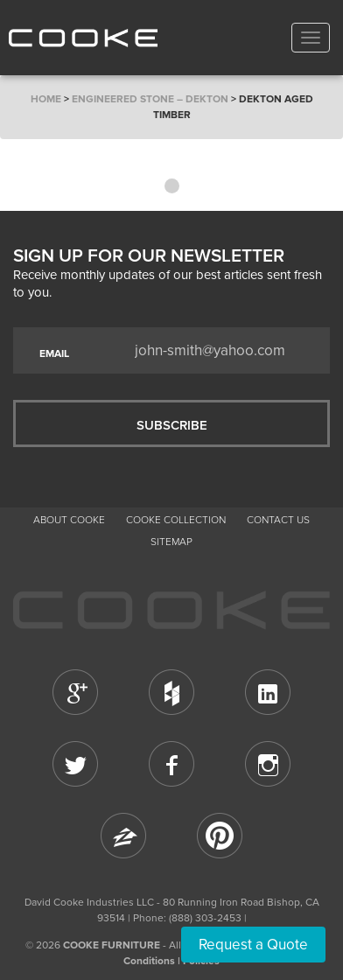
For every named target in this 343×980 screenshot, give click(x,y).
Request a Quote (253, 945)
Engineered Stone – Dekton (150, 99)
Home (46, 99)
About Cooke (69, 520)
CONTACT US (278, 520)
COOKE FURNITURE (112, 945)
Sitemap (171, 542)
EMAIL (54, 353)
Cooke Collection (176, 520)
